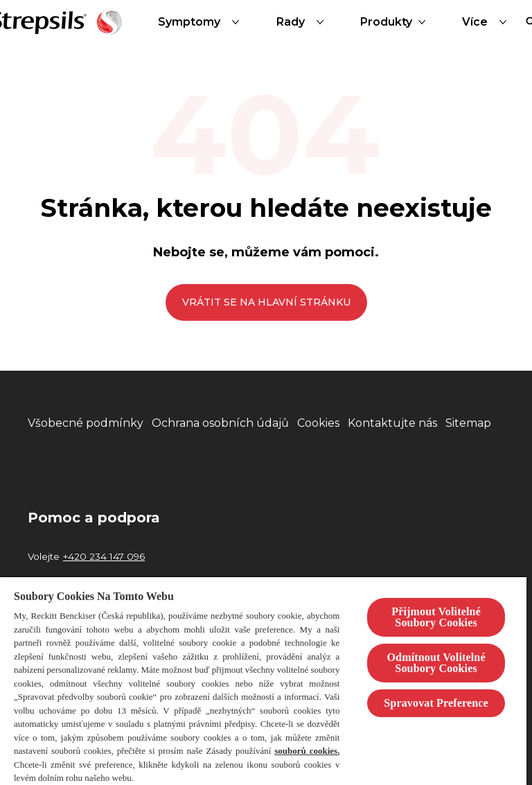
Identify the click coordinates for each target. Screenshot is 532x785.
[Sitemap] (468, 423)
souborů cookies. (307, 751)
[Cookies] (318, 423)
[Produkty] (386, 22)
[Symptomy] (202, 22)
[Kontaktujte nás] (392, 423)
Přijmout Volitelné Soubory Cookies (436, 617)
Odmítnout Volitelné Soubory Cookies (436, 663)
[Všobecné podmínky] (86, 423)
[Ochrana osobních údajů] (220, 423)
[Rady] (303, 22)
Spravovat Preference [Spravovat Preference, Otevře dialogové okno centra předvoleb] (436, 703)
